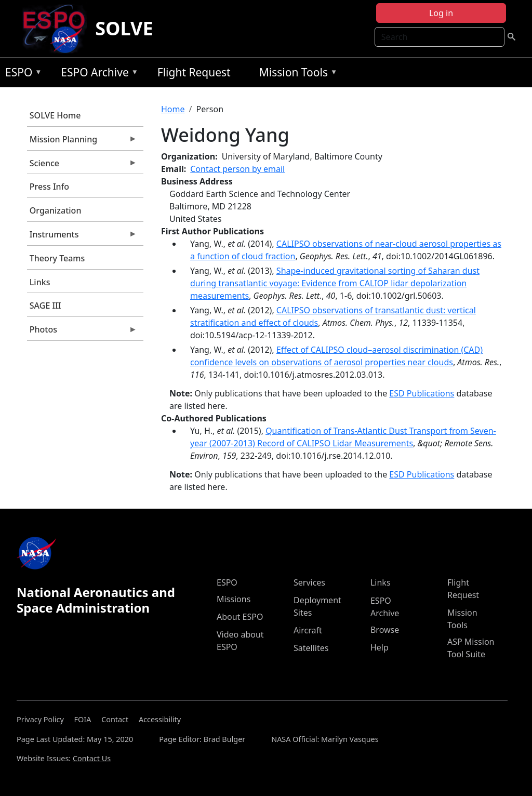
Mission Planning (82, 142)
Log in (441, 13)
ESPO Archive (97, 74)
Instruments (82, 237)
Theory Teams (57, 258)
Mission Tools (296, 74)
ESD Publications (422, 393)
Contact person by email (237, 169)
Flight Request (194, 72)
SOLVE (124, 28)
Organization (56, 210)
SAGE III (45, 306)
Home (173, 109)
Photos (82, 332)
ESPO (21, 74)
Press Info (49, 187)
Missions (234, 599)
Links (40, 282)
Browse (385, 630)
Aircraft (308, 630)
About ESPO (240, 617)
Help (380, 647)
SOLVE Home (55, 115)
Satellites (311, 648)
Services (309, 582)
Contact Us (92, 758)
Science (82, 166)
